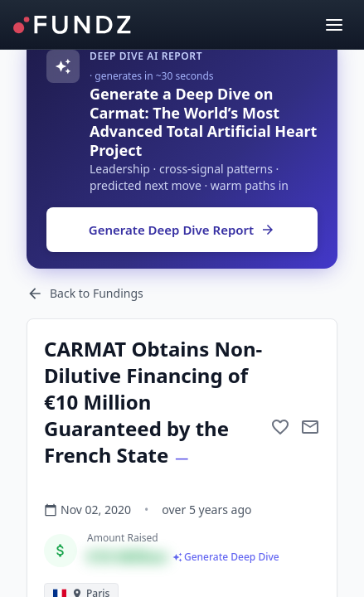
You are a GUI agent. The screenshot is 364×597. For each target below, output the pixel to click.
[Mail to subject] (310, 427)
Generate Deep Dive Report (182, 230)
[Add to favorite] (280, 427)
